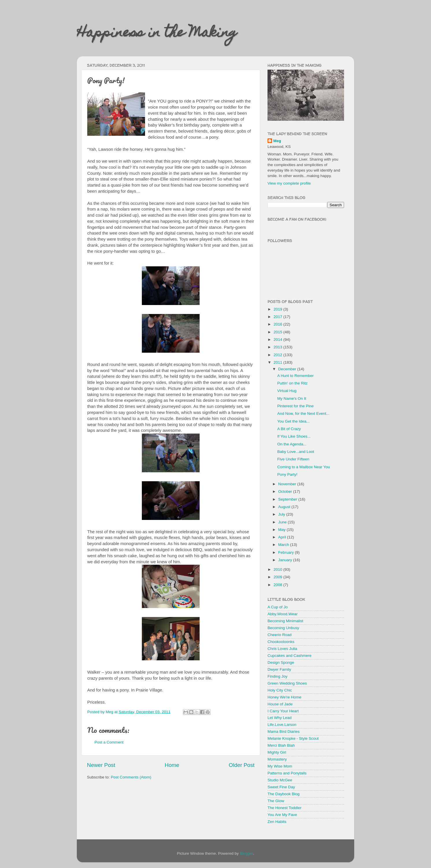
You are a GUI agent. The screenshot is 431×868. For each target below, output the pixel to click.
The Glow (276, 801)
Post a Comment (109, 742)
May (282, 530)
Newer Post (101, 765)
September (288, 499)
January (286, 560)
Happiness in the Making (157, 34)
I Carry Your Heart (283, 711)
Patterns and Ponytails (287, 773)
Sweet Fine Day (281, 787)
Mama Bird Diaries (284, 732)
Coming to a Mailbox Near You (304, 467)
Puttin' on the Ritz (292, 383)
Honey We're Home (284, 697)
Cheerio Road (279, 635)
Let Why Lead (279, 718)
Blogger (246, 853)
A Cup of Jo (278, 607)
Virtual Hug (287, 391)
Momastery (277, 759)
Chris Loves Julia (282, 649)
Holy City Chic (280, 690)
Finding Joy (277, 676)
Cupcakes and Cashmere (289, 656)
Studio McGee (280, 780)
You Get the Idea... (293, 421)
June (283, 522)
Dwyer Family (279, 669)
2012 (278, 355)
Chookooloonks (281, 642)
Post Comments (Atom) (131, 777)
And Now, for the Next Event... (303, 413)
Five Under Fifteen (293, 459)
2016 (278, 324)
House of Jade (280, 704)
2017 (278, 317)
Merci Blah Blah (281, 745)
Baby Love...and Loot (296, 452)
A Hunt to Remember (296, 376)
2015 (278, 332)
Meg (277, 141)
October (286, 491)
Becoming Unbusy (283, 628)
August (285, 507)
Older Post (242, 765)
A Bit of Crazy (289, 429)
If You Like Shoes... (294, 436)
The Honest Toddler (285, 808)
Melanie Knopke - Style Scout (293, 738)
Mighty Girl (277, 752)
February (287, 552)
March (284, 545)
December (288, 369)
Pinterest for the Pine (296, 406)
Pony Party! (287, 474)
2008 (278, 585)
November (288, 484)
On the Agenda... (292, 444)
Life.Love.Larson (282, 725)
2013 (278, 347)
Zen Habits (277, 822)
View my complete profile (289, 183)
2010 (278, 569)
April (283, 537)
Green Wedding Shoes (287, 683)
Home (172, 765)
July (282, 514)
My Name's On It (292, 398)
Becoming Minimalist (285, 621)
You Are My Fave (282, 815)
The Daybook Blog (284, 794)
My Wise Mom (280, 766)
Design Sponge (281, 662)
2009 (278, 577)
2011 (278, 362)
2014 (278, 340)
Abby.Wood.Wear (283, 614)
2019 (278, 309)
